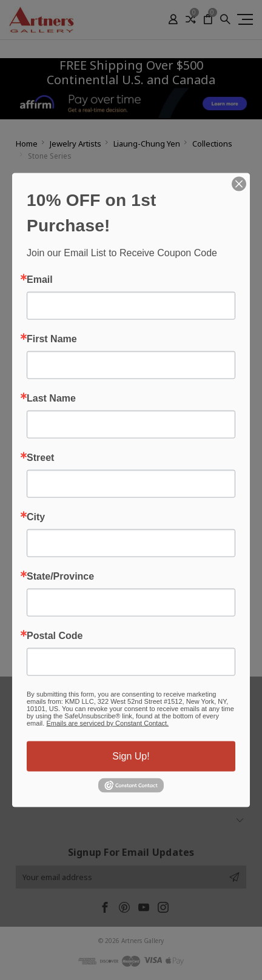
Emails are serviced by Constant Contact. (107, 723)
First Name (52, 339)
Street (40, 458)
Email (40, 280)
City (36, 517)
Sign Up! (131, 756)
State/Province (60, 577)
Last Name (51, 399)
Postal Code (55, 636)
